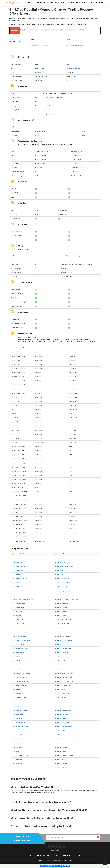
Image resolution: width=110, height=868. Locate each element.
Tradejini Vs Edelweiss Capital (63, 710)
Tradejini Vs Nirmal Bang (62, 669)
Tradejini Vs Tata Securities (63, 636)
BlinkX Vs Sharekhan (18, 747)
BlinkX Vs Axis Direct (18, 607)
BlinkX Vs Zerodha (17, 764)
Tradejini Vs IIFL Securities (62, 686)
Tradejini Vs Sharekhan (61, 747)
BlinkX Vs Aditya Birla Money (20, 727)
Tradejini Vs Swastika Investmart (64, 640)
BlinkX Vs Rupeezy (17, 718)
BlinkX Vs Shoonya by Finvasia (21, 583)
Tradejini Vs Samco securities (63, 657)
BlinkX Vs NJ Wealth (17, 587)
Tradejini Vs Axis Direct (61, 607)
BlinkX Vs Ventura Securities (20, 628)
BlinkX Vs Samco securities (20, 657)
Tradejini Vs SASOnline (61, 653)
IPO (33, 3)
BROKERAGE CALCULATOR (58, 3)
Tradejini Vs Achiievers (61, 731)
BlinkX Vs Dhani (16, 690)
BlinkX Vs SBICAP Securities (20, 649)
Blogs (56, 856)
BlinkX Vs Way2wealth (18, 624)
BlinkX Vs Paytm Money (19, 591)
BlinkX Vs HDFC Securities (19, 698)
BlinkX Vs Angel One (18, 735)
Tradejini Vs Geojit (60, 702)
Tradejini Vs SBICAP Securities (64, 649)
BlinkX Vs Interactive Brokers (20, 681)
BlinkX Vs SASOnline (18, 653)
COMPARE (71, 3)
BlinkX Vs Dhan (16, 575)
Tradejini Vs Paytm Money (62, 591)
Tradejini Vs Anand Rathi (62, 723)
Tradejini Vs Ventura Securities (64, 628)
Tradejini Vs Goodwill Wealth (63, 579)
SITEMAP (78, 856)
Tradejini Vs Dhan (60, 575)
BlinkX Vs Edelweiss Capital (20, 710)
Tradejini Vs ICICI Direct (62, 743)
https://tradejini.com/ (73, 68)
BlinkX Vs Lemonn (17, 562)
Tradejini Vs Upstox (60, 759)
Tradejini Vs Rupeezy (61, 718)
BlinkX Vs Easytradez (18, 714)
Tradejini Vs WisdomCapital (63, 620)
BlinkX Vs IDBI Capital (18, 694)
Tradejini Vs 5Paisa (60, 616)
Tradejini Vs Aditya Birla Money (64, 727)
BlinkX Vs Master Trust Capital (21, 673)
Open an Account (43, 45)
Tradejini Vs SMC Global (62, 644)
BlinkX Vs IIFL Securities (19, 686)
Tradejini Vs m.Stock (61, 768)
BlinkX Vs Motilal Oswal (19, 739)
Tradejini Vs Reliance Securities (64, 665)
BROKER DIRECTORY (42, 3)
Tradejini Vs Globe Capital (62, 595)
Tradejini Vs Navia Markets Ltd (64, 632)
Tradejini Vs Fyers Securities (63, 706)
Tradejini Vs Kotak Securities (63, 677)
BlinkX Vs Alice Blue (17, 612)
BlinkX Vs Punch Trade (18, 558)
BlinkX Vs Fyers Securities (19, 706)
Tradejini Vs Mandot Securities (64, 566)
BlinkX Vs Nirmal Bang (18, 669)
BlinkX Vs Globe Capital (19, 595)
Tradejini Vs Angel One (61, 735)
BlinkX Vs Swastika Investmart (21, 640)
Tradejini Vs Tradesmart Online (64, 755)
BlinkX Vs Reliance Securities (20, 665)
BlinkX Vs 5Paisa (17, 616)
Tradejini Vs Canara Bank (62, 603)
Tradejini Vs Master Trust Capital (64, 673)
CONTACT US (93, 3)
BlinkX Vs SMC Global (18, 644)
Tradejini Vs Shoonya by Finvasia (64, 583)
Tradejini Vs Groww (60, 751)
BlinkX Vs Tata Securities (19, 636)
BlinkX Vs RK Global (17, 661)
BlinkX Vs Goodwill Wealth (19, 579)
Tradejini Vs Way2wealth (62, 624)
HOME (28, 3)
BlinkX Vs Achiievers (18, 731)
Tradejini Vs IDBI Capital (62, 694)
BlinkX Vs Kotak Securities (20, 677)
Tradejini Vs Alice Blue (61, 612)
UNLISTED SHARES (82, 3)
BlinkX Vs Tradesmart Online (20, 755)
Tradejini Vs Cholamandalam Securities (66, 599)
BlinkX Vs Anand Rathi (18, 723)
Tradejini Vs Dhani (60, 690)
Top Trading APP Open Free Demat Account (55, 866)
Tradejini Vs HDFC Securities (63, 698)
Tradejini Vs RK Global (61, 661)
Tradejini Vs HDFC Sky (61, 570)
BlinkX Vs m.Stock (17, 768)
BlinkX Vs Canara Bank (18, 603)
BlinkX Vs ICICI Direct (18, 743)
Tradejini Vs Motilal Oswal (62, 739)
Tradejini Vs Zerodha (61, 764)
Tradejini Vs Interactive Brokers (64, 681)
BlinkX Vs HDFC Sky (17, 570)
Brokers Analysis (55, 860)
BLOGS (101, 3)
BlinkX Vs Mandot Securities (20, 566)
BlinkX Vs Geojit (16, 702)
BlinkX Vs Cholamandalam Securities (22, 599)
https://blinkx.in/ (40, 68)
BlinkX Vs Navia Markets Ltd (20, 632)
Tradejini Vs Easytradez (62, 714)
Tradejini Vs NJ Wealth (61, 587)
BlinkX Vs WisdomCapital (19, 620)
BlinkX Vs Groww (17, 751)
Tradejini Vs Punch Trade (62, 558)
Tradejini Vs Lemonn (61, 562)
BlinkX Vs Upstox (17, 759)
